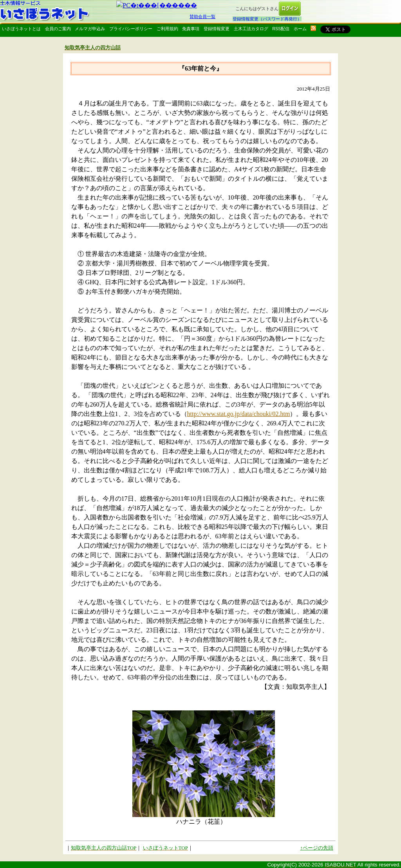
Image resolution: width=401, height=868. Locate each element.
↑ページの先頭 (317, 848)
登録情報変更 (217, 29)
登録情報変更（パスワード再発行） (267, 19)
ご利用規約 (167, 29)
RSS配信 (281, 29)
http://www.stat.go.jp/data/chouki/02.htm (239, 414)
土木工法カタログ (251, 29)
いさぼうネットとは (21, 29)
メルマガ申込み (90, 29)
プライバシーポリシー (131, 29)
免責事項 (191, 29)
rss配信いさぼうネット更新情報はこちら (313, 28)
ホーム (300, 29)
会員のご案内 (58, 29)
